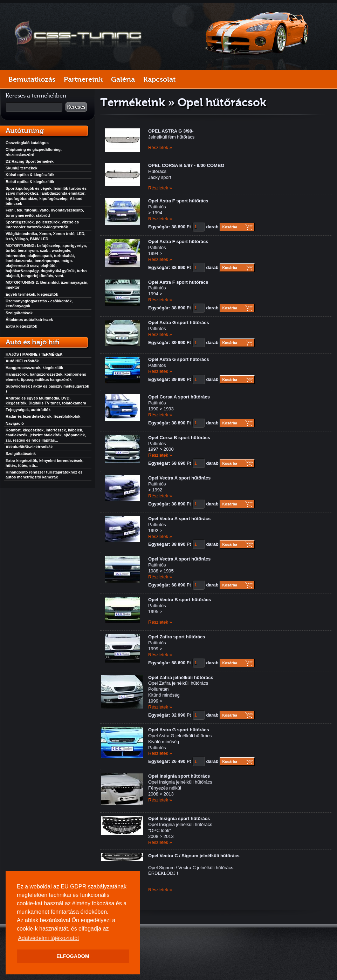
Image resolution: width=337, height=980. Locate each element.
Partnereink (83, 79)
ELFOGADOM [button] (73, 956)
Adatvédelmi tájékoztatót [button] (48, 938)
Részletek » (160, 147)
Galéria (123, 79)
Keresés (76, 107)
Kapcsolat (159, 79)
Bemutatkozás (32, 79)
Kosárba (230, 227)
